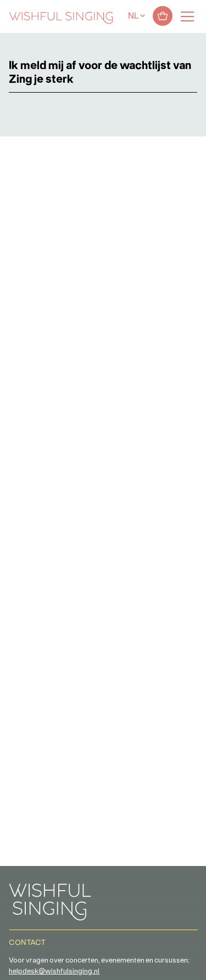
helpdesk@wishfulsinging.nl (54, 972)
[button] (14, 965)
